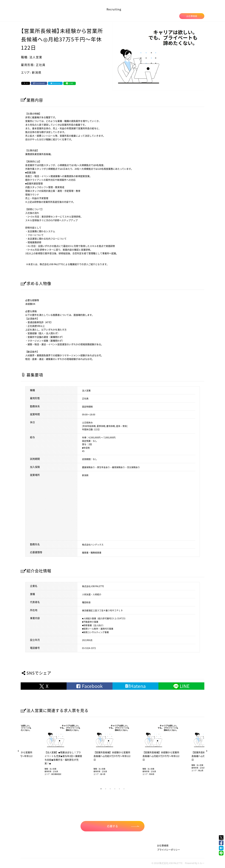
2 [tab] (106, 789)
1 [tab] (101, 789)
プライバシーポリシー (169, 850)
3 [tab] (110, 789)
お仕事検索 (192, 16)
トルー (201, 863)
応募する (123, 826)
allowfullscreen (139, 508)
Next (207, 751)
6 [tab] (124, 789)
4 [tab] (115, 789)
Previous (18, 751)
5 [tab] (119, 789)
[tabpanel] (112, 751)
